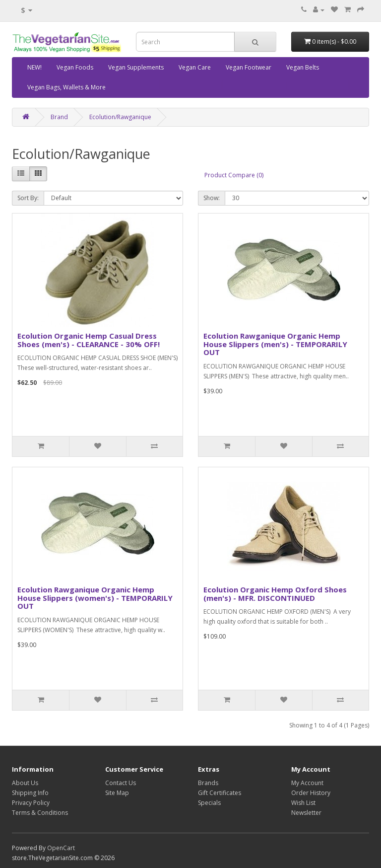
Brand (59, 117)
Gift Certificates (220, 793)
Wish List (303, 803)
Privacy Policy (31, 803)
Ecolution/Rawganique (120, 117)
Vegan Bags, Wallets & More (66, 87)
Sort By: (28, 198)
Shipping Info (30, 793)
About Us (25, 783)
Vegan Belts (303, 67)
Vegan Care (195, 67)
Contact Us (121, 783)
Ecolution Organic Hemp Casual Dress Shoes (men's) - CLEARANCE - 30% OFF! (89, 340)
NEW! (34, 67)
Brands (208, 783)
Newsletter (306, 813)
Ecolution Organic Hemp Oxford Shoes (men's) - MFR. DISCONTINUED (275, 594)
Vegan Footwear (249, 67)
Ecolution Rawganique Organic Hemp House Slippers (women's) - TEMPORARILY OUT (95, 598)
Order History (311, 793)
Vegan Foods (75, 67)
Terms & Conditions (40, 813)
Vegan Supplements (136, 67)
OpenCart (61, 848)
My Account (307, 783)
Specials (209, 803)
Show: (212, 198)
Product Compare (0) (234, 175)
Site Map (117, 793)
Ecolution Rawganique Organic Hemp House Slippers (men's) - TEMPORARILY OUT (275, 344)
